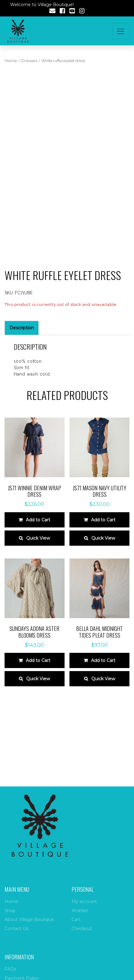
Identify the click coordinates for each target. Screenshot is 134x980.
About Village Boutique (29, 919)
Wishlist (80, 911)
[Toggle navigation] (121, 31)
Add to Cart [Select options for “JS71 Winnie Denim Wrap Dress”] (38, 520)
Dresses (29, 61)
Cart (76, 919)
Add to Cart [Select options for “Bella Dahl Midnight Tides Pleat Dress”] (103, 660)
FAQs (10, 969)
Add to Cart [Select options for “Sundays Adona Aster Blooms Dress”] (38, 660)
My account (84, 901)
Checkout (82, 929)
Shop (10, 911)
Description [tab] (22, 328)
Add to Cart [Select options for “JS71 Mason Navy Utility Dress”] (103, 520)
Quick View (38, 538)
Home (11, 61)
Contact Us (16, 929)
